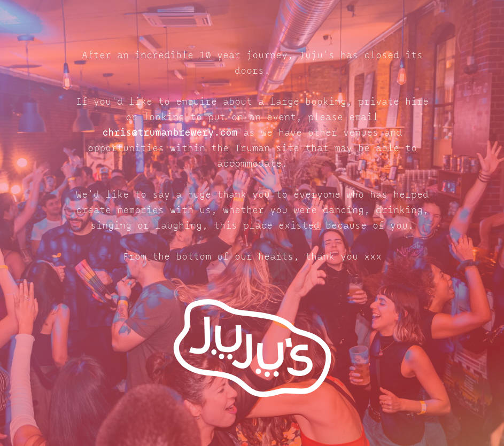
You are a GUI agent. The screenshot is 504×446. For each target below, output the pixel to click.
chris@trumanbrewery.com (170, 133)
